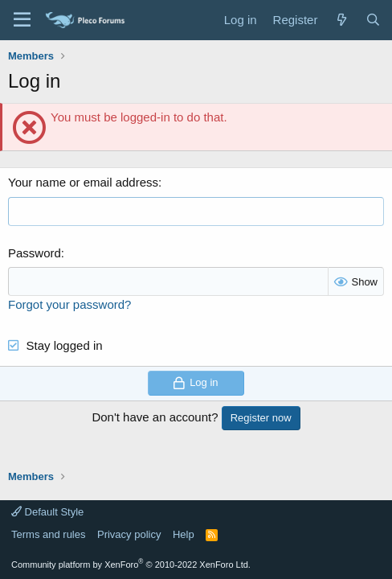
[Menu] (22, 20)
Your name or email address (83, 182)
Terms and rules (48, 534)
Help (184, 534)
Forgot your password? (69, 304)
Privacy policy (129, 534)
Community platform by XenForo (131, 565)
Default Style (47, 512)
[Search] (373, 20)
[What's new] (341, 20)
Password (35, 253)
